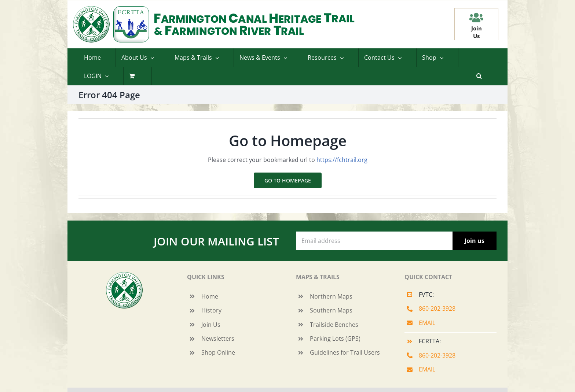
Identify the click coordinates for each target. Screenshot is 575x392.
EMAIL (427, 323)
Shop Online (218, 352)
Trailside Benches (334, 325)
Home (210, 296)
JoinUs (477, 32)
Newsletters (218, 339)
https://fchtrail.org (342, 160)
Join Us (211, 325)
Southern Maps (331, 310)
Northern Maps (331, 296)
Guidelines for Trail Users (345, 352)
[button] (479, 76)
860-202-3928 (437, 308)
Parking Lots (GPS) (335, 339)
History (211, 310)
